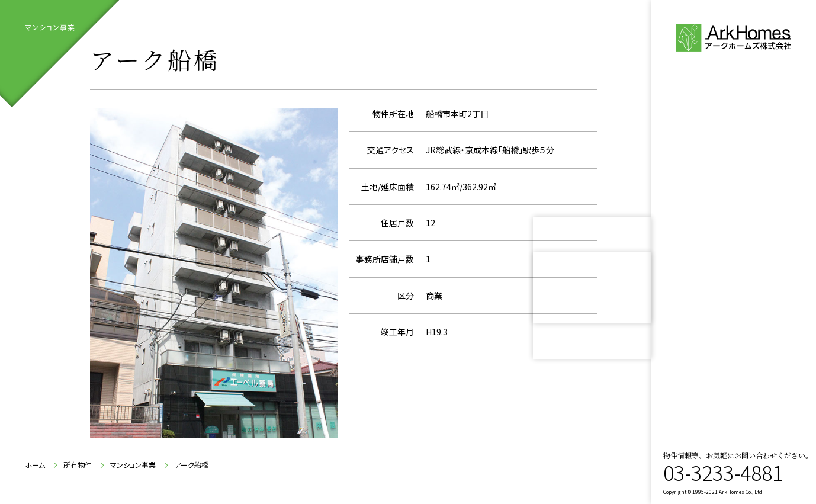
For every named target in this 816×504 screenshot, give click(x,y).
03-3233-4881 (723, 472)
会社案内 (719, 234)
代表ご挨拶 (726, 199)
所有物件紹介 (719, 270)
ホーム (35, 465)
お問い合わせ (733, 305)
